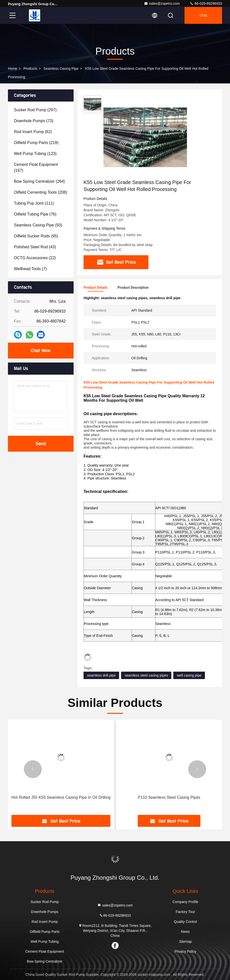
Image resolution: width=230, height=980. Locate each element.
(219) (36, 143)
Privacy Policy (185, 951)
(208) (41, 192)
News (185, 932)
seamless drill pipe (101, 675)
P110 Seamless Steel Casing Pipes (169, 797)
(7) (30, 269)
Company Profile (185, 902)
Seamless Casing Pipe (61, 69)
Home (13, 69)
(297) (35, 110)
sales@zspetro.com (162, 3)
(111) (34, 203)
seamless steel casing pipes (146, 675)
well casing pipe (189, 675)
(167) (36, 167)
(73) (34, 121)
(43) (35, 247)
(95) (36, 236)
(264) (39, 181)
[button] (33, 769)
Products (30, 69)
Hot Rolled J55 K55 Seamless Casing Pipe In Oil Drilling (61, 797)
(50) (38, 225)
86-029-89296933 (206, 3)
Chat (203, 15)
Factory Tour (185, 912)
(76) (35, 214)
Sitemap (185, 942)
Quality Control (185, 922)
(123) (35, 154)
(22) (35, 258)
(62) (33, 132)
